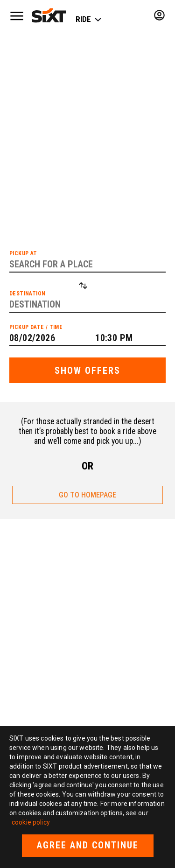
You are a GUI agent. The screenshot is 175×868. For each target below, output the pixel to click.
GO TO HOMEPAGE (87, 495)
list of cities (96, 158)
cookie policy (31, 822)
